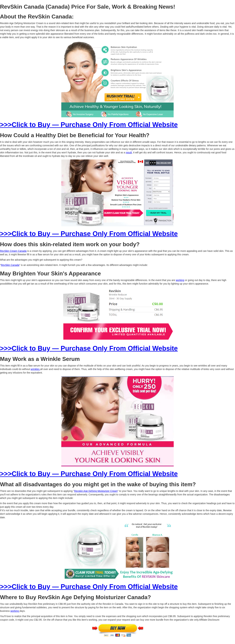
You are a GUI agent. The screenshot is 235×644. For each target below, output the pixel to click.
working (180, 280)
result (129, 152)
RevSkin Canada (10, 265)
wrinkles (35, 369)
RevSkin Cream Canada (13, 251)
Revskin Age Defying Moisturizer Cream (96, 491)
